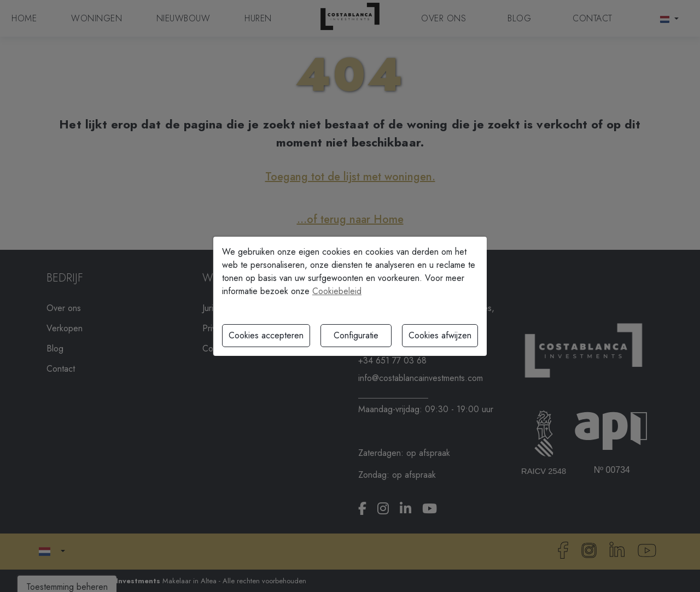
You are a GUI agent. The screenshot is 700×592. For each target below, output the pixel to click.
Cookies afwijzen (440, 335)
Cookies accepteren (266, 335)
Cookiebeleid (337, 291)
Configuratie (356, 335)
